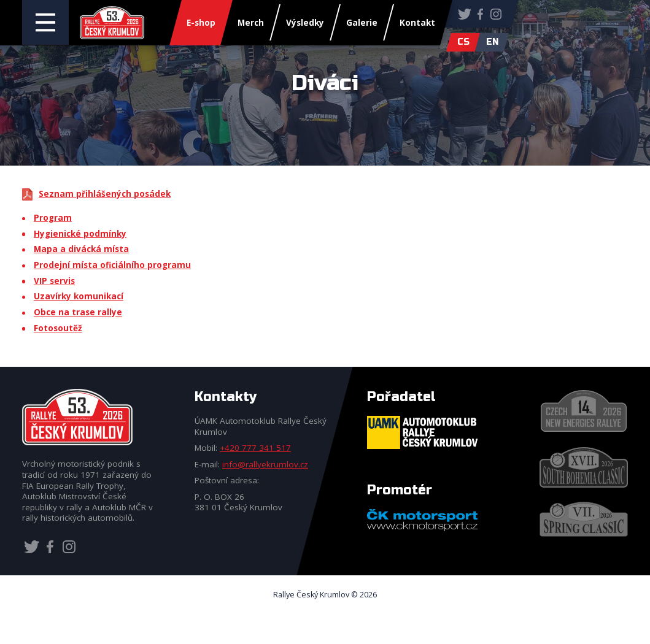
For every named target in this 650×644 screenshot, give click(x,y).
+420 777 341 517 (255, 448)
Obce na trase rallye (78, 312)
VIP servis (54, 281)
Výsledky (305, 23)
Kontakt (417, 23)
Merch (251, 23)
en (492, 42)
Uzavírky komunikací (79, 296)
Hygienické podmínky (80, 234)
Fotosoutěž (58, 328)
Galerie (362, 23)
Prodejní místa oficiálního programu (112, 265)
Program (53, 218)
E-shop (201, 23)
